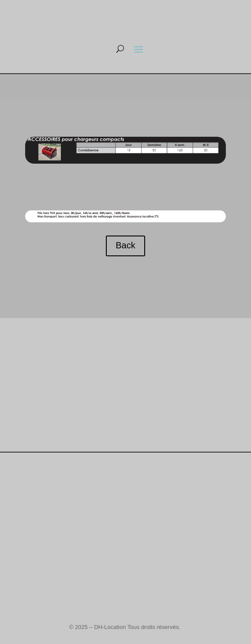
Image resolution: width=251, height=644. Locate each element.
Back (125, 245)
